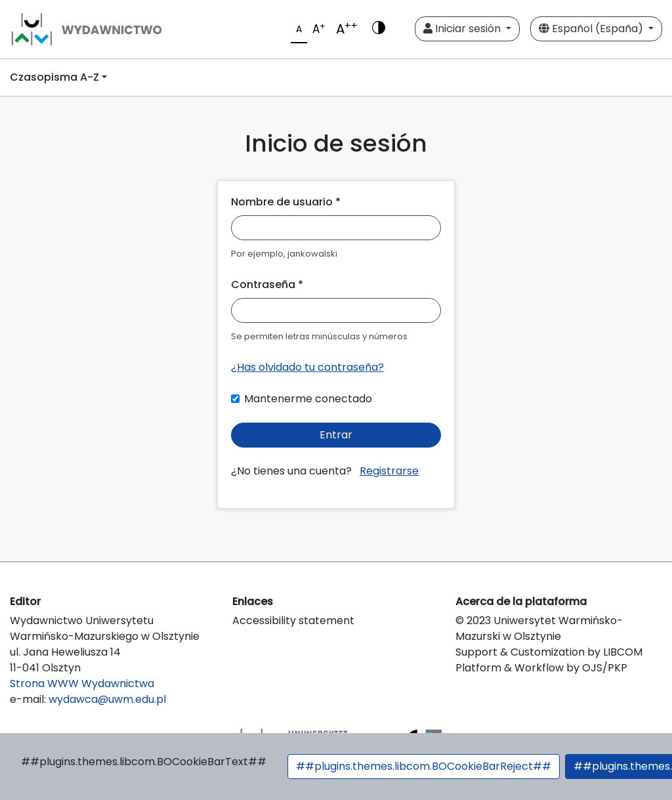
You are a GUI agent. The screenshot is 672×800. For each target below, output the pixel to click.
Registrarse (389, 471)
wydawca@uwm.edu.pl (107, 699)
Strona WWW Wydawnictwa (82, 684)
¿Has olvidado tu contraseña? (307, 367)
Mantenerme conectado (308, 399)
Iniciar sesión (463, 29)
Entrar (336, 435)
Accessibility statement (293, 621)
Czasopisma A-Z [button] (54, 77)
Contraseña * (267, 284)
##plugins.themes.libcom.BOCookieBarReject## (424, 766)
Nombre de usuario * (286, 202)
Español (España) (592, 29)
